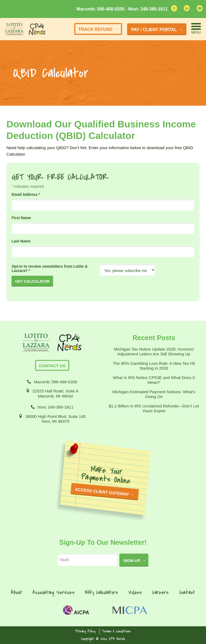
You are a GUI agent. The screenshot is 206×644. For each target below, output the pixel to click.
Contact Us (52, 366)
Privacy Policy (85, 631)
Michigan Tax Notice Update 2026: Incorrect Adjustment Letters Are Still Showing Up (154, 352)
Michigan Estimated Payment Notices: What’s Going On (154, 394)
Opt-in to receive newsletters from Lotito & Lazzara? (49, 268)
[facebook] (174, 10)
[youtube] (200, 10)
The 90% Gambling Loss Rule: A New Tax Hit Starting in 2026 (154, 366)
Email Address (26, 194)
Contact (187, 592)
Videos (135, 592)
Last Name (21, 241)
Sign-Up (132, 560)
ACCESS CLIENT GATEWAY (102, 492)
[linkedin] (187, 10)
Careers (160, 592)
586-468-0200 (64, 382)
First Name (21, 218)
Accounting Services (54, 592)
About (16, 592)
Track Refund (95, 29)
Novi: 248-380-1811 (148, 9)
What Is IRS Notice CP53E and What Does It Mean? (154, 380)
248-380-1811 (61, 407)
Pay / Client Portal (154, 30)
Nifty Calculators (101, 592)
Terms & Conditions (116, 631)
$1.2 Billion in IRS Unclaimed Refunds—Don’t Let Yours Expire (154, 408)
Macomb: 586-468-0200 (101, 9)
